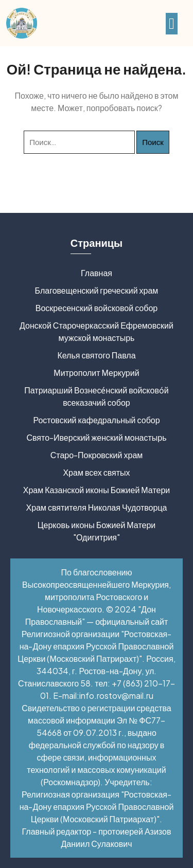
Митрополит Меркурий (96, 373)
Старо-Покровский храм (97, 455)
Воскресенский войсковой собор (97, 308)
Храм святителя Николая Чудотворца (97, 507)
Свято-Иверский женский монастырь (96, 437)
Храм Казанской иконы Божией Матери (97, 490)
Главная (97, 273)
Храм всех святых (96, 472)
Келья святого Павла (96, 355)
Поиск (153, 142)
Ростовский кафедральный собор (96, 420)
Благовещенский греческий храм (97, 290)
